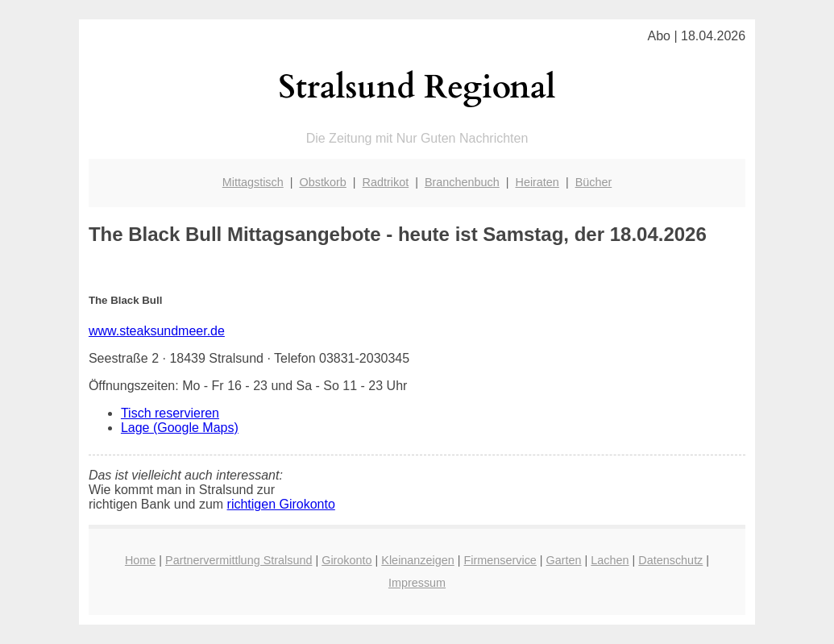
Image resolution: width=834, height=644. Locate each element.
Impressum (417, 583)
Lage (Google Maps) (180, 428)
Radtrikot (386, 182)
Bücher (594, 182)
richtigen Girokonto (281, 504)
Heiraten (537, 182)
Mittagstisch (253, 182)
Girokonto (346, 560)
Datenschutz (670, 560)
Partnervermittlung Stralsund (239, 560)
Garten (564, 560)
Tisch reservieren (170, 413)
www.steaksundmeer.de (157, 331)
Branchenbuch (462, 182)
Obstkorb (322, 182)
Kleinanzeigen (417, 560)
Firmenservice (500, 560)
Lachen (610, 560)
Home (140, 560)
